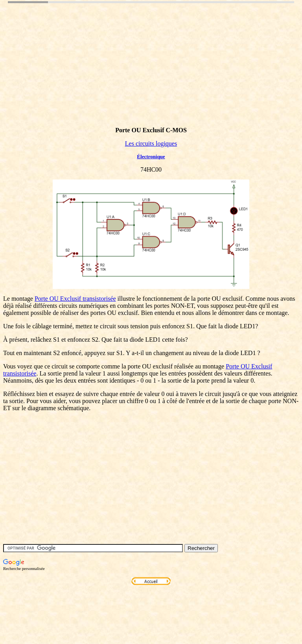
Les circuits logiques (151, 143)
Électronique (151, 156)
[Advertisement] (146, 76)
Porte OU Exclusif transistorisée (75, 299)
